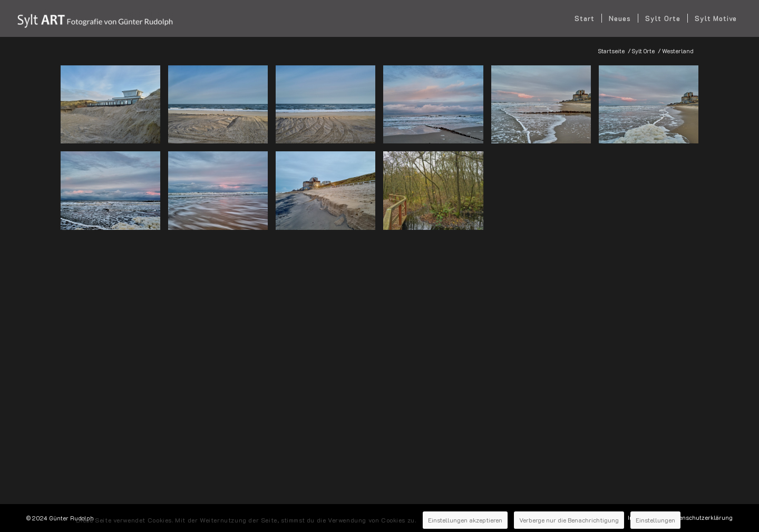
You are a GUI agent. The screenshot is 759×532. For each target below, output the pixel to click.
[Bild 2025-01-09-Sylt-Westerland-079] (545, 108)
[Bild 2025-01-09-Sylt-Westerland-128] (222, 194)
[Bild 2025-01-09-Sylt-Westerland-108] (114, 194)
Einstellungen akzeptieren (457, 512)
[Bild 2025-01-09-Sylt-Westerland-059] (437, 108)
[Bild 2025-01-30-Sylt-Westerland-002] (114, 108)
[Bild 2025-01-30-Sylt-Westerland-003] (222, 108)
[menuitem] (585, 18)
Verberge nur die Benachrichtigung (572, 512)
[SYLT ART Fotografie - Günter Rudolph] (94, 18)
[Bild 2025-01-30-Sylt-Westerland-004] (329, 108)
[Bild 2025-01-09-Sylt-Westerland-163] (329, 194)
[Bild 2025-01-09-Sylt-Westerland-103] (653, 108)
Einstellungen (668, 512)
